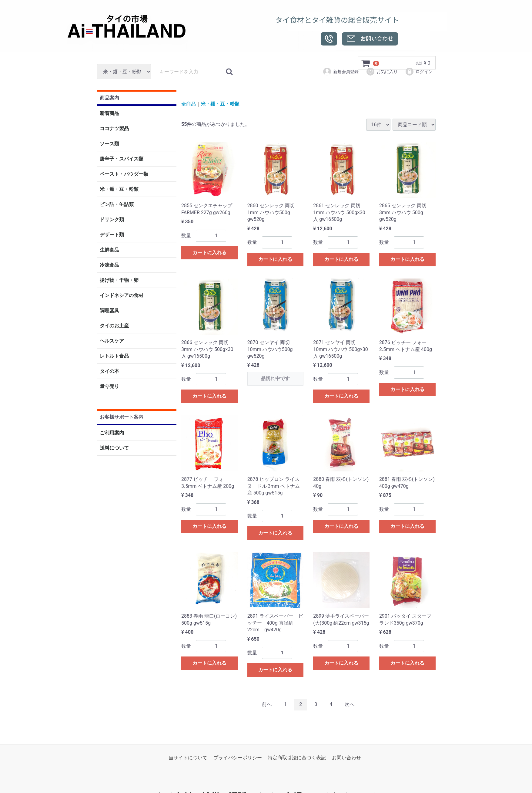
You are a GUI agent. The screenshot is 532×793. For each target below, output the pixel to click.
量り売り (109, 387)
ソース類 (109, 144)
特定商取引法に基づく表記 (297, 758)
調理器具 (109, 311)
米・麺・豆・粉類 (119, 189)
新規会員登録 (341, 72)
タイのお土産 (114, 326)
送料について (114, 448)
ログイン (419, 72)
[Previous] (267, 705)
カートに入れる (209, 253)
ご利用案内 (112, 433)
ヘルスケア (112, 341)
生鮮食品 (109, 250)
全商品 (189, 104)
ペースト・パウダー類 (124, 174)
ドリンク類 (112, 220)
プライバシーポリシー (238, 758)
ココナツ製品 (114, 129)
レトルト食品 (114, 356)
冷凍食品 (109, 265)
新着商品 (109, 114)
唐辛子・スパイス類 (122, 159)
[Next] (350, 705)
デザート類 (112, 235)
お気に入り (382, 72)
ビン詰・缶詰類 (117, 205)
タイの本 (109, 371)
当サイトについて (188, 758)
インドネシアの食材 (122, 296)
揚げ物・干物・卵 (119, 280)
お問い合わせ (346, 758)
